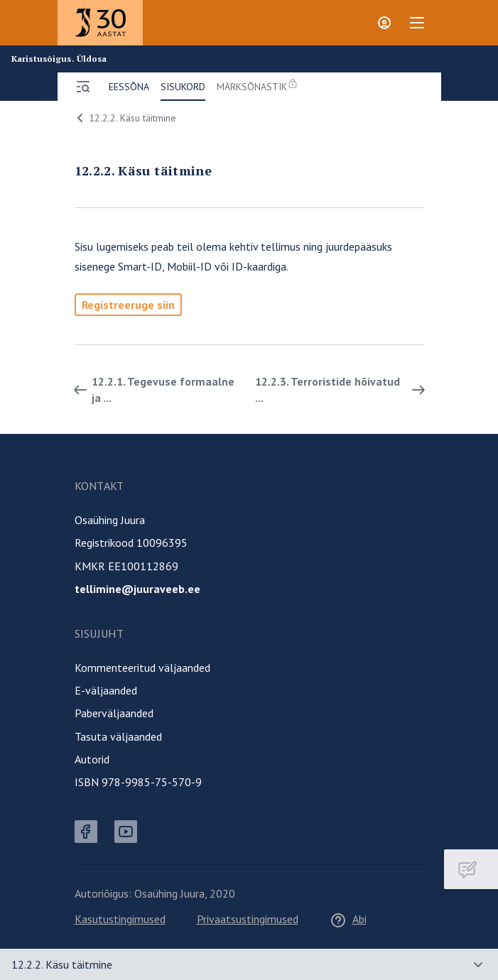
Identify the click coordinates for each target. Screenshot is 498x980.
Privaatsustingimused (248, 919)
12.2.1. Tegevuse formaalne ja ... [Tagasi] (152, 389)
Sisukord (183, 87)
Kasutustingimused (120, 919)
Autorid (92, 759)
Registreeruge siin (128, 305)
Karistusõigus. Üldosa (59, 59)
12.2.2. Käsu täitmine (124, 118)
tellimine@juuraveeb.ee (137, 589)
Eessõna (129, 87)
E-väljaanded (106, 690)
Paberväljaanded (114, 713)
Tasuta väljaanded (118, 736)
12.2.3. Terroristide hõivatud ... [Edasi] (342, 389)
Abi (348, 919)
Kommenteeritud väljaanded (142, 668)
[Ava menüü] (83, 87)
